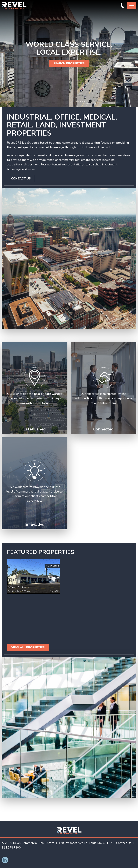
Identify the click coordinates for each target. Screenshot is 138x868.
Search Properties (69, 63)
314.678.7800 (122, 5)
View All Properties (28, 647)
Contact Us (21, 178)
